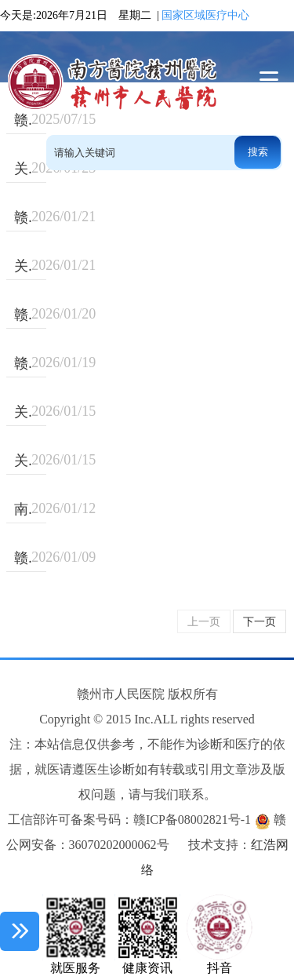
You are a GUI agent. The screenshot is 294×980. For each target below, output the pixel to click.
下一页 (260, 622)
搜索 (258, 152)
